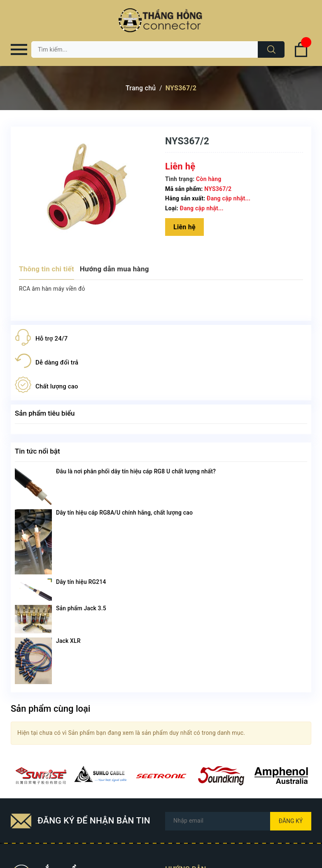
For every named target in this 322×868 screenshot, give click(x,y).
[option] (41, 776)
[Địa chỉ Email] (238, 821)
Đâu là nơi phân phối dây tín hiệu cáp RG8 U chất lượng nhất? (136, 471)
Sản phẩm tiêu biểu (45, 413)
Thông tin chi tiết (47, 269)
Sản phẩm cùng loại (50, 709)
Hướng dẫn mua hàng (114, 269)
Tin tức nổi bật (37, 451)
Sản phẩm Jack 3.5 (81, 608)
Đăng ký (291, 821)
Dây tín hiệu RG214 (81, 582)
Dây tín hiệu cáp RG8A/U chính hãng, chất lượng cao (124, 513)
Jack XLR (68, 641)
